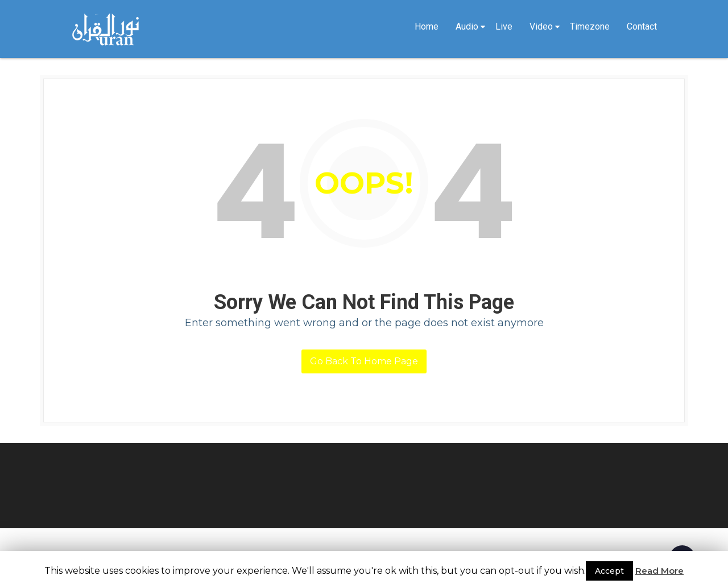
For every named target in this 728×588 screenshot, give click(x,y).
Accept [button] (609, 571)
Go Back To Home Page (364, 361)
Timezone (590, 26)
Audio (467, 26)
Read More (659, 571)
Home (427, 26)
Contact (642, 26)
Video (541, 26)
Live (504, 26)
